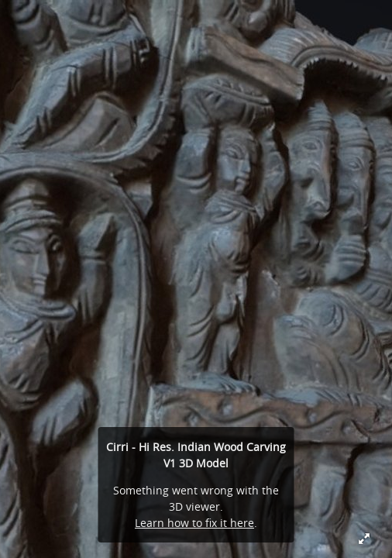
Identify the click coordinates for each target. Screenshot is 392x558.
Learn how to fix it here (194, 523)
